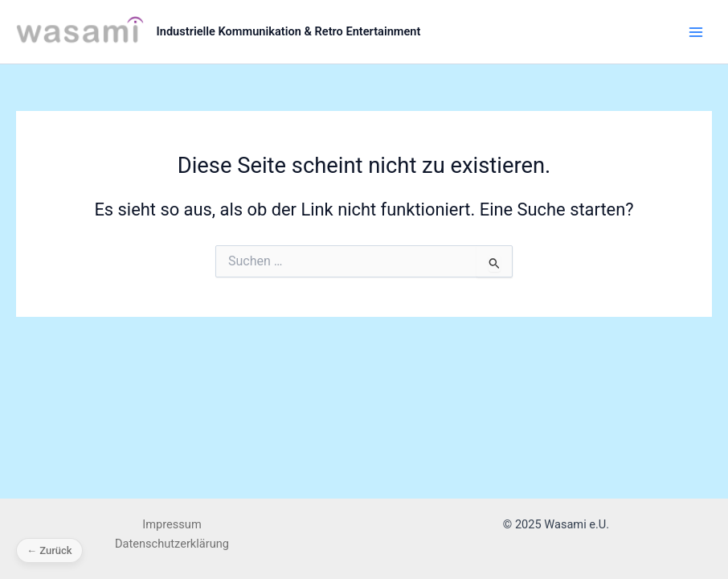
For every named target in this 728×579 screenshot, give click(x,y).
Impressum (172, 524)
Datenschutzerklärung (172, 544)
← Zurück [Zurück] (49, 550)
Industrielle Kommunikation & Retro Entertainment (289, 31)
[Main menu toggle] (696, 31)
